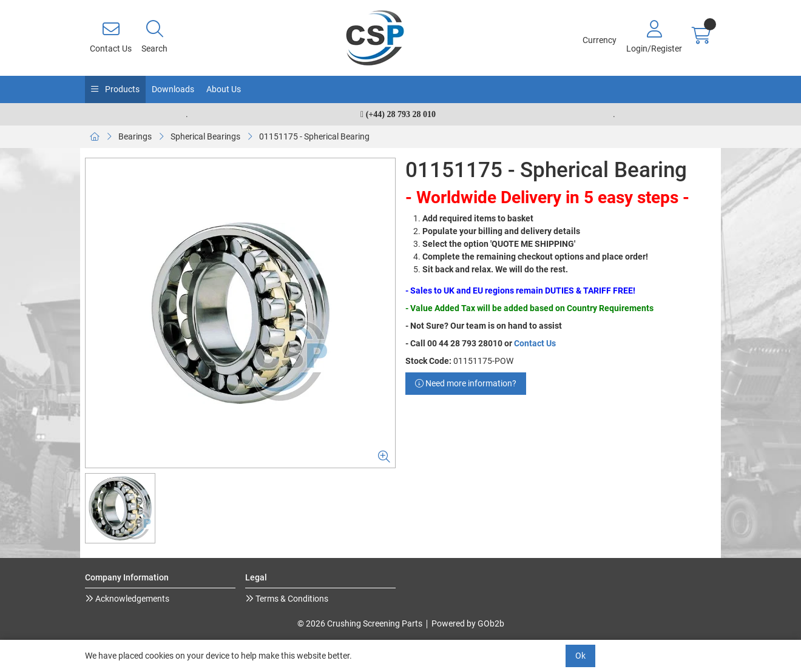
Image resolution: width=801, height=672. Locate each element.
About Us (224, 89)
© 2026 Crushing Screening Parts (360, 623)
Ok (580, 656)
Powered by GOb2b (468, 623)
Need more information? (466, 383)
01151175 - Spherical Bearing (314, 136)
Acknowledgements (131, 599)
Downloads (173, 89)
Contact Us (535, 343)
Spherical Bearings (205, 136)
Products (121, 89)
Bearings (135, 136)
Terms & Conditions (291, 599)
